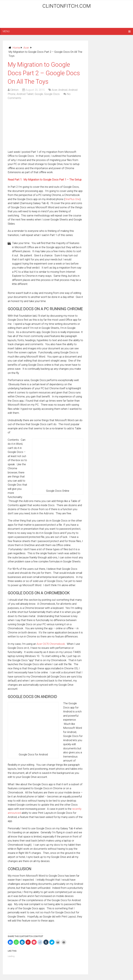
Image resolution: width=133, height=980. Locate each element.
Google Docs (52, 94)
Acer (26, 48)
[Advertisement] (66, 20)
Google (39, 94)
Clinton (14, 90)
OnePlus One (72, 199)
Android (63, 90)
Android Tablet (25, 94)
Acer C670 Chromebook (51, 644)
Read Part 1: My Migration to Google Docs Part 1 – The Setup (45, 180)
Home (16, 48)
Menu (6, 31)
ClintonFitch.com (67, 6)
